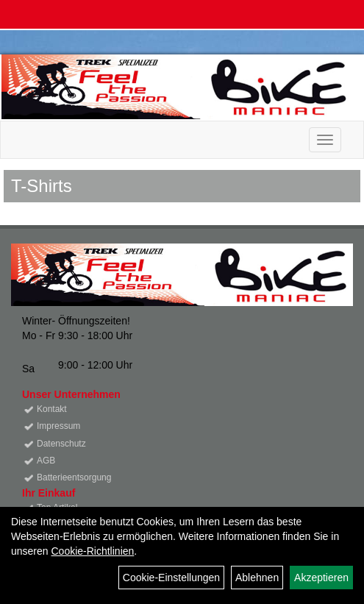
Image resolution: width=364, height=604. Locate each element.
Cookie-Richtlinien (92, 551)
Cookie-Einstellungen (171, 578)
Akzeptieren (321, 578)
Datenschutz (61, 444)
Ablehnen (257, 578)
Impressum (58, 426)
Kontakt (52, 409)
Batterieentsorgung (74, 477)
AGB (46, 461)
